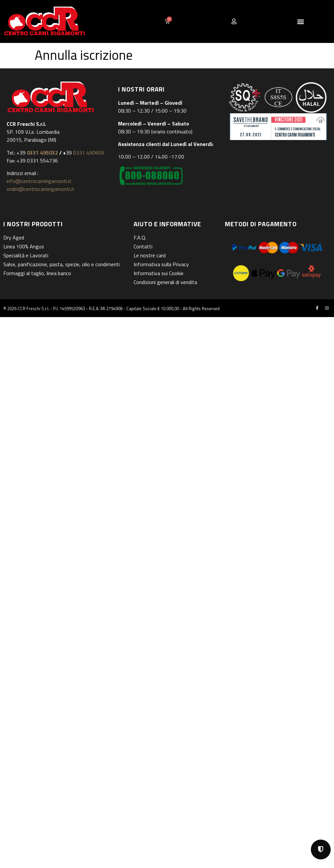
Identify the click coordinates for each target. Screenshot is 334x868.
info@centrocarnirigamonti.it (39, 181)
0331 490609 (88, 153)
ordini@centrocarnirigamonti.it (41, 189)
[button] (301, 21)
